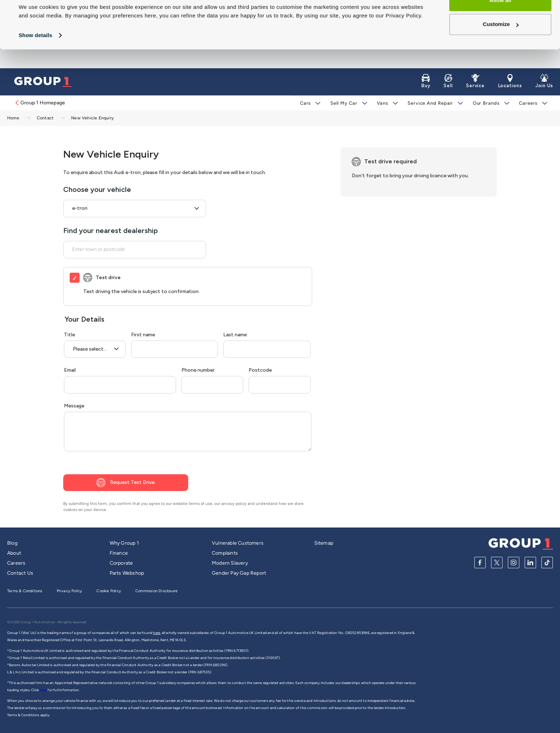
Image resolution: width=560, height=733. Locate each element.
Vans (382, 103)
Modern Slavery (230, 563)
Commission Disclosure (156, 591)
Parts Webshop (127, 573)
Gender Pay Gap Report (239, 573)
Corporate (121, 563)
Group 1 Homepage (40, 103)
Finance (119, 553)
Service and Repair (430, 103)
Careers (528, 103)
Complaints (225, 553)
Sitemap (324, 543)
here (44, 690)
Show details (35, 54)
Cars (306, 103)
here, (157, 633)
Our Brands (486, 103)
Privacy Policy (70, 591)
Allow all (501, 19)
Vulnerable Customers (238, 543)
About (14, 553)
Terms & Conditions (25, 591)
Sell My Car (344, 103)
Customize (501, 43)
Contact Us (20, 573)
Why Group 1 (124, 543)
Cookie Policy (109, 591)
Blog (12, 543)
